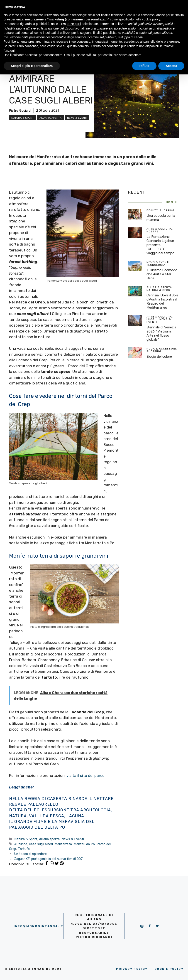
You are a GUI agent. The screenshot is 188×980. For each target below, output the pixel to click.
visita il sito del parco (85, 776)
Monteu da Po (84, 844)
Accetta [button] (171, 66)
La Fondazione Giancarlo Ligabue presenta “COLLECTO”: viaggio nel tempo (160, 245)
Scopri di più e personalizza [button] (32, 66)
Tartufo (24, 849)
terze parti (74, 24)
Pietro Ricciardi (20, 111)
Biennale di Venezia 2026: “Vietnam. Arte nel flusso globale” (161, 333)
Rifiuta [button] (144, 66)
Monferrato (63, 844)
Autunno (21, 844)
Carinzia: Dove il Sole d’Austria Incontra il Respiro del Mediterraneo (162, 301)
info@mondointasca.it (39, 926)
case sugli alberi (41, 844)
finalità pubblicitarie (107, 33)
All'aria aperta (50, 118)
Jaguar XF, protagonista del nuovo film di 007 (49, 859)
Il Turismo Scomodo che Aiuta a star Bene (162, 274)
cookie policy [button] (151, 19)
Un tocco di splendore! (31, 854)
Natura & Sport (23, 118)
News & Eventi (77, 118)
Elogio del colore (159, 357)
